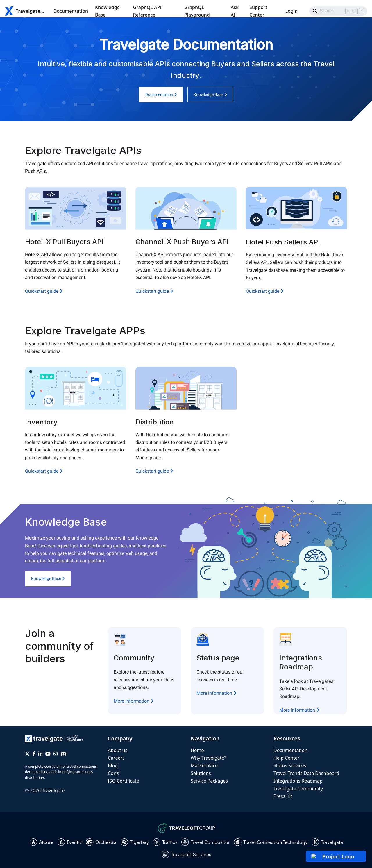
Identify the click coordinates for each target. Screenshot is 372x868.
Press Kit (283, 796)
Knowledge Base (107, 11)
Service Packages (209, 781)
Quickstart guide (44, 291)
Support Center (258, 11)
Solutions (201, 773)
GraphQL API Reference (147, 11)
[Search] (338, 11)
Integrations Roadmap (298, 781)
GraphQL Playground (197, 11)
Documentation (71, 11)
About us (118, 750)
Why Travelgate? (208, 758)
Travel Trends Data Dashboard (306, 773)
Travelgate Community (298, 789)
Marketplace (204, 765)
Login (291, 11)
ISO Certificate (124, 781)
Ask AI (235, 11)
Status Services (290, 765)
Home (197, 750)
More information (134, 701)
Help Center (286, 758)
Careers (116, 758)
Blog (113, 765)
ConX (113, 773)
